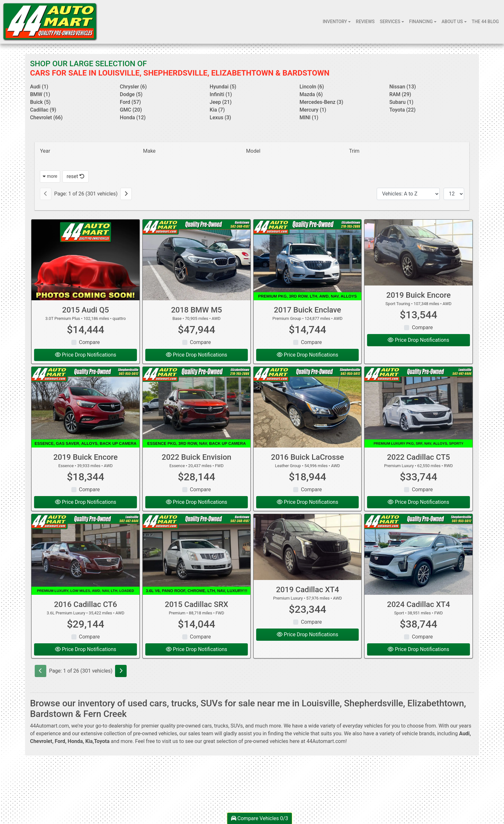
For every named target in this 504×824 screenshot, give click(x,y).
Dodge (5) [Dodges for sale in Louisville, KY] (131, 94)
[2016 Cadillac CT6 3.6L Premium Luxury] (85, 554)
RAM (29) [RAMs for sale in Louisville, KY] (400, 94)
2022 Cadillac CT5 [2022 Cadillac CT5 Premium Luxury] (419, 457)
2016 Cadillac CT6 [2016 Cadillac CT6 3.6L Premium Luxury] (85, 604)
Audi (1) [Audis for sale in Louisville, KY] (39, 87)
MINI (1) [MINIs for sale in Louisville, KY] (309, 118)
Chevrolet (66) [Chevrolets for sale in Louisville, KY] (46, 118)
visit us (170, 741)
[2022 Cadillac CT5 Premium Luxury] (418, 407)
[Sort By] (408, 194)
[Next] (126, 194)
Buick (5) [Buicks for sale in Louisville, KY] (40, 102)
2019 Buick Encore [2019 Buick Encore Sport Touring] (419, 295)
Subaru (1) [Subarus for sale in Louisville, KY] (401, 102)
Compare (90, 342)
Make (149, 151)
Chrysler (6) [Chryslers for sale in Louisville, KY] (133, 87)
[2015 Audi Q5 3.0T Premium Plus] (85, 260)
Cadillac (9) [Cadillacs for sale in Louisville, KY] (43, 110)
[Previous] (46, 194)
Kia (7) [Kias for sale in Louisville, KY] (217, 110)
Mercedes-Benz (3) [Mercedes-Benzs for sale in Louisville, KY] (321, 102)
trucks (221, 726)
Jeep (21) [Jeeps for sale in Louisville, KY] (221, 102)
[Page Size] (454, 194)
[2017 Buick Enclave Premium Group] (307, 260)
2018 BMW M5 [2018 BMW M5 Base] (196, 310)
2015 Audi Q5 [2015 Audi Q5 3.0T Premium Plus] (85, 310)
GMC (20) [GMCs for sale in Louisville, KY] (131, 110)
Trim (354, 151)
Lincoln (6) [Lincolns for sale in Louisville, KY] (312, 87)
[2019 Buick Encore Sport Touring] (418, 253)
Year (45, 151)
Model (253, 151)
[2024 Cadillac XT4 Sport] (418, 554)
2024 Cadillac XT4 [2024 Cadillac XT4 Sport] (419, 604)
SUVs (237, 726)
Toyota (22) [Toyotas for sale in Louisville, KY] (402, 110)
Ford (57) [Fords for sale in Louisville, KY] (130, 102)
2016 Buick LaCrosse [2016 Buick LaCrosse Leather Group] (307, 457)
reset (76, 176)
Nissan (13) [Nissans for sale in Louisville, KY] (403, 87)
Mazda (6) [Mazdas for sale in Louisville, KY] (311, 94)
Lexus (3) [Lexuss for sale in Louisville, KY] (220, 118)
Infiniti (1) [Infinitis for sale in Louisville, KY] (221, 94)
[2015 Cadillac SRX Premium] (197, 554)
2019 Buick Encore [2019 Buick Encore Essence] (85, 457)
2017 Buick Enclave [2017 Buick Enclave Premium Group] (307, 310)
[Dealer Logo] (50, 22)
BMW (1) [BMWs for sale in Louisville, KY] (40, 94)
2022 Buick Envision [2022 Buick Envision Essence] (197, 457)
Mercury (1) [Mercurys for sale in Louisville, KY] (313, 110)
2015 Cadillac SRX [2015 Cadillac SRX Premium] (197, 604)
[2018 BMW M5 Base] (197, 260)
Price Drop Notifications (86, 355)
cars (207, 726)
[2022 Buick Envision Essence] (197, 407)
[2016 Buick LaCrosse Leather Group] (307, 407)
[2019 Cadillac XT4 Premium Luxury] (307, 547)
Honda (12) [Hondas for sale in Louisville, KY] (133, 118)
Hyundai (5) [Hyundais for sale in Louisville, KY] (223, 87)
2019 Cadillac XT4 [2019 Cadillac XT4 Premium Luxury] (308, 590)
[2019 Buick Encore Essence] (85, 407)
